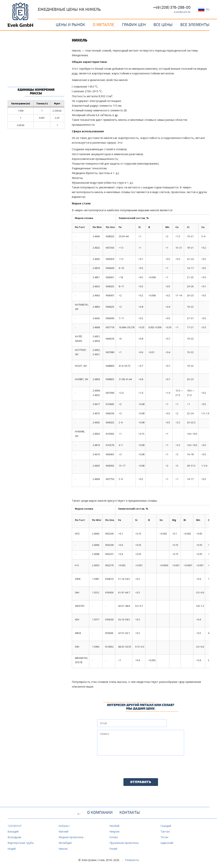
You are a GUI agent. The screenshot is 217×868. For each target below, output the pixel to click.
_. (79, 813)
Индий (12, 849)
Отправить (141, 782)
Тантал (165, 831)
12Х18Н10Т (15, 826)
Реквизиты (132, 860)
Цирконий (167, 843)
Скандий (166, 826)
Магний (63, 831)
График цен (134, 25)
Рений (113, 849)
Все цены (163, 25)
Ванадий (13, 831)
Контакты (130, 813)
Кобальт (64, 826)
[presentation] (126, 766)
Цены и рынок (70, 25)
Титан (164, 837)
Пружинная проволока (124, 843)
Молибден (65, 843)
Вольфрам (14, 837)
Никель (63, 849)
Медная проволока (71, 837)
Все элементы (195, 25)
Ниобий (114, 826)
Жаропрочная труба (21, 843)
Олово (114, 837)
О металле (103, 25)
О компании (100, 813)
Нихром (114, 831)
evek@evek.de (182, 12)
